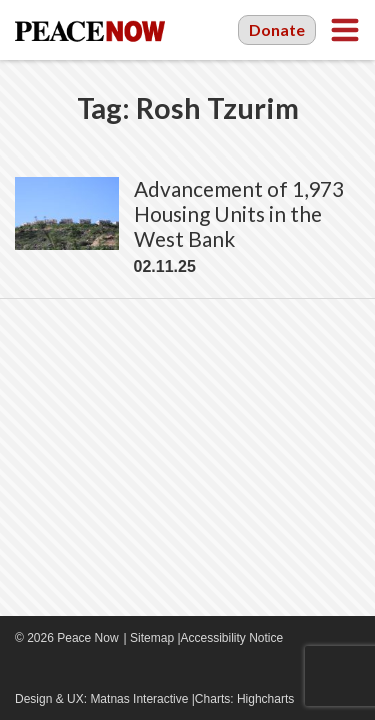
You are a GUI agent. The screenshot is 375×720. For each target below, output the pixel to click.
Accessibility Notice (232, 638)
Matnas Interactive (139, 699)
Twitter (85, 670)
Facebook (25, 670)
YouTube (55, 670)
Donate (277, 29)
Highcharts (265, 699)
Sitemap (152, 638)
